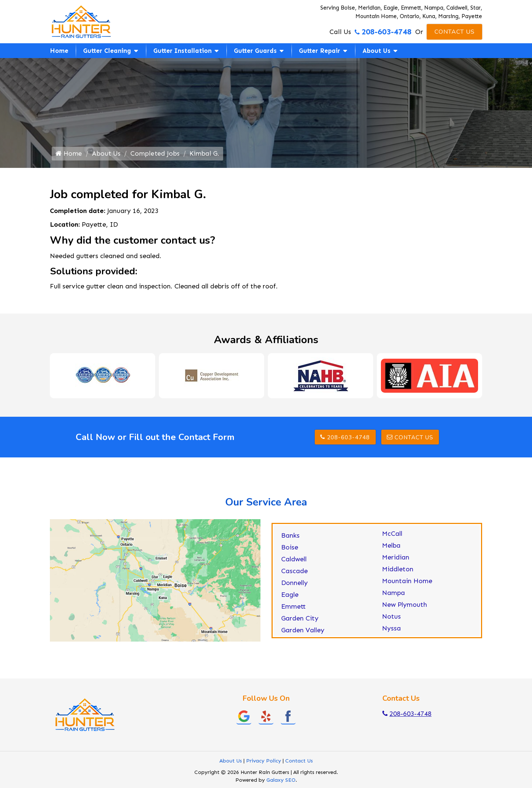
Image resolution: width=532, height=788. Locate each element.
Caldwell (294, 561)
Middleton (398, 571)
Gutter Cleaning (107, 51)
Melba (391, 547)
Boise (290, 549)
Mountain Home (407, 582)
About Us (376, 51)
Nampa (393, 594)
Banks (290, 537)
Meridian (396, 559)
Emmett (294, 608)
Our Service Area (266, 504)
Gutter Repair (320, 51)
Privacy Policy (264, 762)
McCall (392, 535)
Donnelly (294, 584)
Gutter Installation (183, 51)
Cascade (294, 572)
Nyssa (391, 630)
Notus (391, 618)
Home (59, 51)
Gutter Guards (255, 51)
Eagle (290, 596)
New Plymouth (405, 606)
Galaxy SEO (281, 782)
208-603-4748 (383, 32)
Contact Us (455, 32)
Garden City (300, 620)
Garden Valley (303, 632)
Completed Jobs (155, 155)
